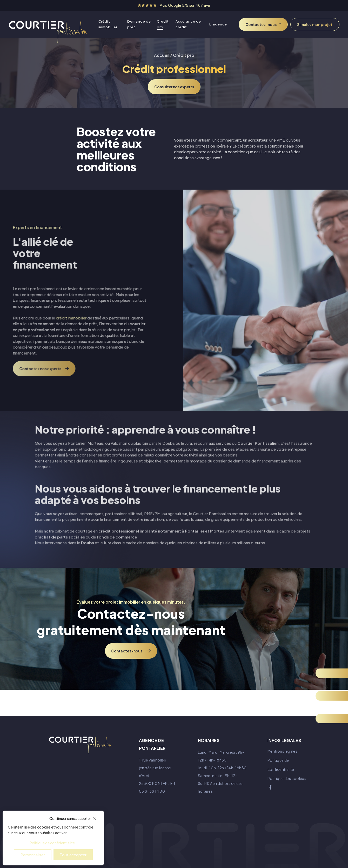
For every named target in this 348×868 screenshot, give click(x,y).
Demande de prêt (139, 24)
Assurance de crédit (188, 24)
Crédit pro (163, 24)
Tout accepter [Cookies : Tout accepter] (73, 855)
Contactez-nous (261, 24)
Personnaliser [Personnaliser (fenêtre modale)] (33, 855)
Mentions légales (282, 751)
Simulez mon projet (315, 24)
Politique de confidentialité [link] (52, 843)
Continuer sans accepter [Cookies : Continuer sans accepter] (70, 818)
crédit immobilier (53, 318)
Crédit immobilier (108, 24)
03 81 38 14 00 (152, 791)
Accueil (162, 55)
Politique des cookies (287, 778)
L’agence (218, 24)
